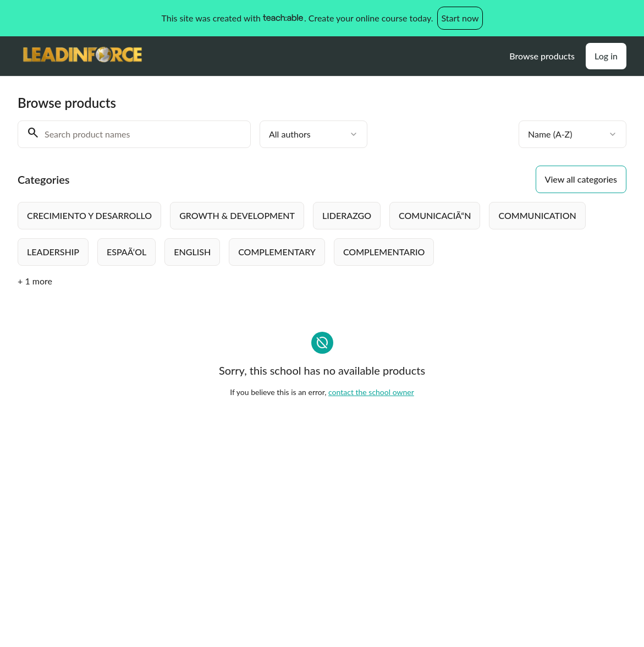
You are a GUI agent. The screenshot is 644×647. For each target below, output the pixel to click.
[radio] (89, 216)
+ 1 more (35, 281)
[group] (322, 234)
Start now (460, 18)
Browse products (542, 56)
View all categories (581, 179)
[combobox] (313, 134)
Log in (606, 56)
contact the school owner (371, 392)
